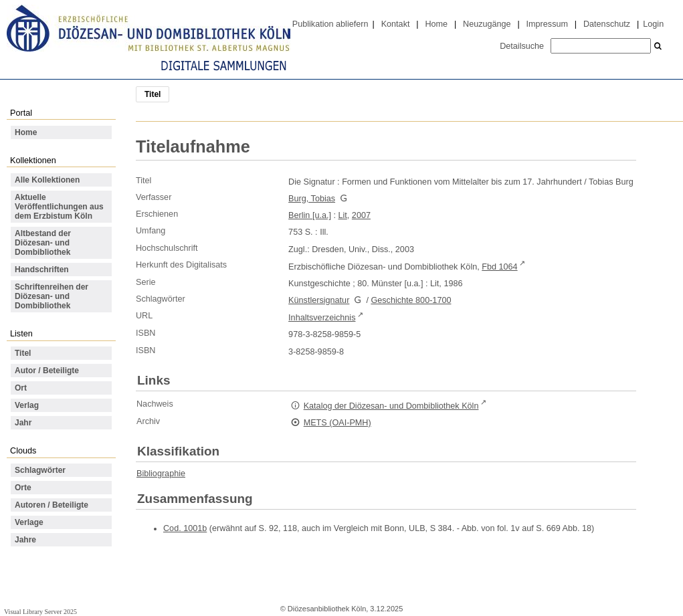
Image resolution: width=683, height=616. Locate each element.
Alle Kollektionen (47, 180)
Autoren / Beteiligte (52, 505)
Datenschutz (607, 24)
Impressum (547, 24)
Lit (343, 215)
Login (653, 24)
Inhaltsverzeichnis (322, 318)
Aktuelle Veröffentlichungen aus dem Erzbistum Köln (59, 207)
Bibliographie (161, 474)
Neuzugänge (487, 24)
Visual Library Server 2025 (40, 612)
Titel (23, 353)
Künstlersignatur (319, 300)
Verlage (29, 522)
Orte (23, 488)
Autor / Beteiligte (47, 371)
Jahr (23, 423)
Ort (21, 388)
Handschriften (42, 270)
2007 (361, 215)
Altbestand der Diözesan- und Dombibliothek (43, 243)
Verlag (27, 405)
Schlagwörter (40, 470)
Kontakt (396, 24)
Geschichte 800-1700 (411, 300)
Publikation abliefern (330, 24)
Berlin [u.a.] (310, 215)
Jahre (25, 540)
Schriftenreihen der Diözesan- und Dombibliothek (52, 296)
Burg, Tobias (312, 199)
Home (436, 24)
